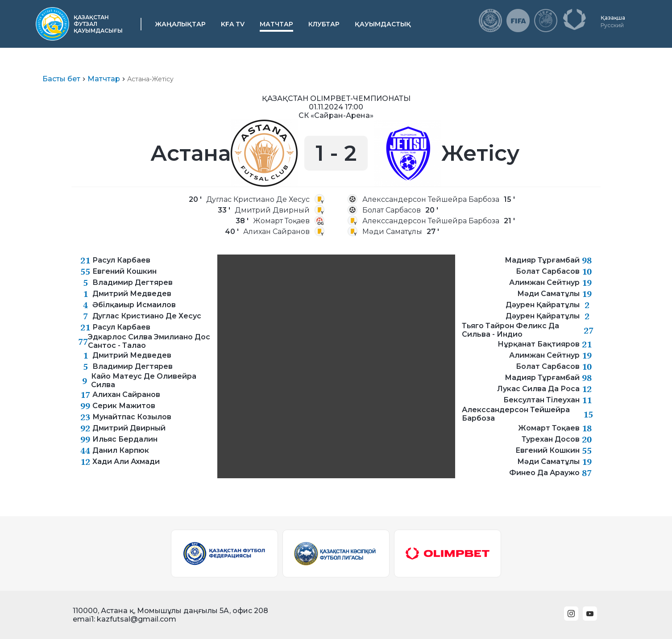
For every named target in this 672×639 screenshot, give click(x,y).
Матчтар (276, 24)
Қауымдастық (383, 24)
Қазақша (613, 18)
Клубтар (324, 24)
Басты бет (61, 79)
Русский (612, 25)
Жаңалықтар (180, 24)
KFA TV (233, 24)
